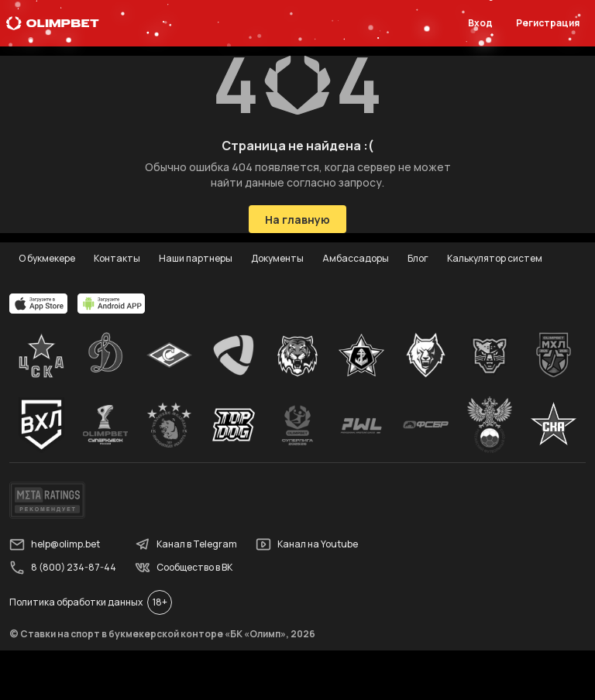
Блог (418, 258)
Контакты (117, 258)
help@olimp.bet (55, 544)
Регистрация (548, 23)
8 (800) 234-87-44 (63, 568)
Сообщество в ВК (184, 568)
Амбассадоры (356, 258)
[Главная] (53, 23)
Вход (480, 23)
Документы (277, 258)
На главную (297, 220)
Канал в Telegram (186, 544)
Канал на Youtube (307, 544)
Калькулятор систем (495, 258)
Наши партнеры (196, 258)
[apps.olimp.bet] (39, 304)
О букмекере (47, 258)
